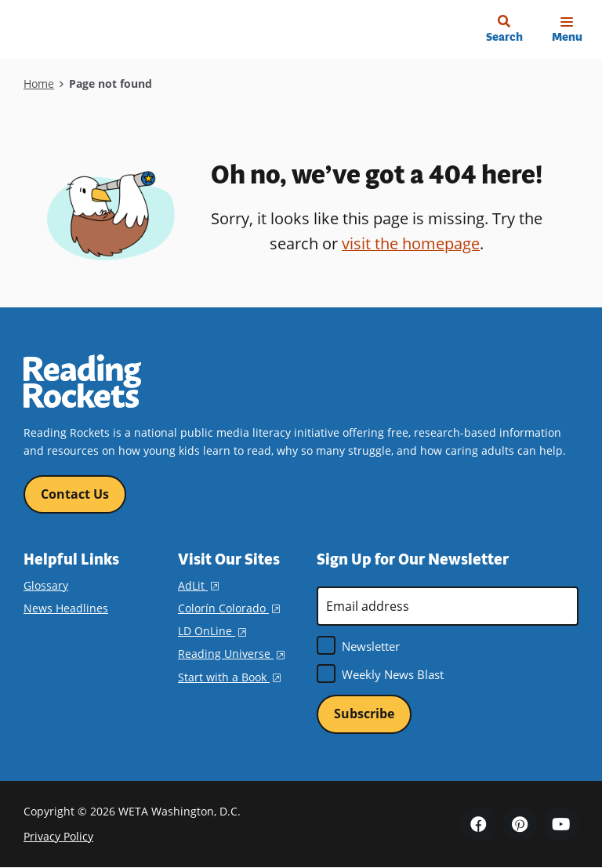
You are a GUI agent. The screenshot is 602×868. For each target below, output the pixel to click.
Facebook (478, 824)
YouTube (561, 824)
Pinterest (520, 824)
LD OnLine (212, 631)
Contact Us (75, 494)
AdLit (198, 585)
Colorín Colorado (229, 608)
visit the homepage (411, 243)
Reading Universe (231, 654)
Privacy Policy (58, 837)
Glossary (46, 585)
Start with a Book (229, 677)
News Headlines (66, 608)
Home (39, 84)
